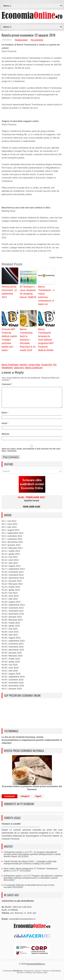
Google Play (47, 365)
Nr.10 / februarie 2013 (12, 552)
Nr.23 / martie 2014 (11, 591)
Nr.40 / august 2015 (11, 642)
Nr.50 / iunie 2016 (10, 672)
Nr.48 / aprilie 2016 (11, 666)
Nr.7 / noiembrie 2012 (12, 543)
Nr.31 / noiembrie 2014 (13, 615)
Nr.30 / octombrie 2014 (13, 612)
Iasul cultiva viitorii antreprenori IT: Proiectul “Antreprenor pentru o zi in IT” (31, 874)
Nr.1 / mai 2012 (9, 525)
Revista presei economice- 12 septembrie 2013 (9, 292)
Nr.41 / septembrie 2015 (13, 645)
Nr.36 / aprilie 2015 (11, 630)
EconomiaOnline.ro (36, 968)
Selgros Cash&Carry (34, 368)
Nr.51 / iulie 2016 (10, 675)
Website (5, 438)
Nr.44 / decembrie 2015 (13, 654)
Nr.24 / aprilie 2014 (11, 594)
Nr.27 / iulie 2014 (10, 603)
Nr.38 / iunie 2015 (10, 636)
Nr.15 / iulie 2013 (10, 567)
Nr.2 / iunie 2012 (10, 528)
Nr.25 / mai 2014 (10, 597)
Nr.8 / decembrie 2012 (12, 546)
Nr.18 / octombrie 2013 (13, 576)
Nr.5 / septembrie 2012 (13, 537)
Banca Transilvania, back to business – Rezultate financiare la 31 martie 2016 (28, 340)
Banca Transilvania (10, 365)
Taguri (38, 800)
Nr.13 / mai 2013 (10, 561)
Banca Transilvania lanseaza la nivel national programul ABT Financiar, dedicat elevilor (46, 340)
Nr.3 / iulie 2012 (9, 531)
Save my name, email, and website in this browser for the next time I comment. (31, 454)
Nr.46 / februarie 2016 (12, 660)
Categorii (25, 800)
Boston (38, 975)
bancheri (23, 365)
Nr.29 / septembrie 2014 (13, 609)
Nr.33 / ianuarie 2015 (12, 621)
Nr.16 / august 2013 (11, 570)
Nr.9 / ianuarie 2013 (11, 549)
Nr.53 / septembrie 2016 (13, 681)
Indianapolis (56, 975)
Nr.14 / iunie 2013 (10, 564)
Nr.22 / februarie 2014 (12, 588)
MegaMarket (7, 368)
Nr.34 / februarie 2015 (12, 624)
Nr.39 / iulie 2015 (10, 639)
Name (5, 417)
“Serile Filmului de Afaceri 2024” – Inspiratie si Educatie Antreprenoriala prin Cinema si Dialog (30, 866)
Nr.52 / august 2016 (11, 678)
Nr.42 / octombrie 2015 (13, 648)
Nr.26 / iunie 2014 (10, 600)
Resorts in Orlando (25, 977)
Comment (7, 384)
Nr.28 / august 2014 (11, 606)
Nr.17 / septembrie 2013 (13, 573)
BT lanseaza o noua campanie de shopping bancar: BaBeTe (28, 292)
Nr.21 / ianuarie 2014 (12, 585)
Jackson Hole (42, 977)
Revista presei (21, 40)
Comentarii (10, 800)
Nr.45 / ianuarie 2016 (12, 657)
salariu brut (19, 368)
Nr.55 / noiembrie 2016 (13, 687)
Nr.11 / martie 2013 (11, 555)
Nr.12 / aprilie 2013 (11, 558)
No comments (37, 40)
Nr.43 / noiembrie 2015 (13, 651)
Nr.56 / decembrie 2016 (13, 690)
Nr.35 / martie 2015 (11, 627)
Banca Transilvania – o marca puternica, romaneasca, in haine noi (46, 295)
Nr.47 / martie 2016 (11, 663)
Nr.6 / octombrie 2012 (12, 540)
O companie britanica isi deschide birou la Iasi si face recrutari (29, 890)
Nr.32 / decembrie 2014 (13, 618)
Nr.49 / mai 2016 (10, 669)
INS (55, 365)
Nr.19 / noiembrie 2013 (13, 579)
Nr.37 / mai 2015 (10, 633)
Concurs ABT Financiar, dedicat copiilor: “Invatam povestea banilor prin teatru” (10, 340)
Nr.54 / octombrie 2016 (13, 684)
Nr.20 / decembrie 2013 (13, 582)
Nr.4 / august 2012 (10, 534)
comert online (34, 365)
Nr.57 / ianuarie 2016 (12, 693)
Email (5, 427)
